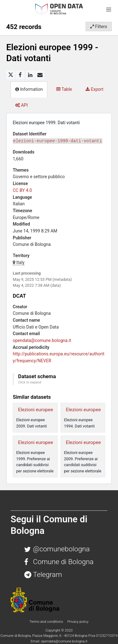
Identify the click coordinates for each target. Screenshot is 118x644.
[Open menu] (109, 9)
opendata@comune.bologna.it (42, 340)
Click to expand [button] (30, 382)
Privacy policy (78, 622)
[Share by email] (40, 75)
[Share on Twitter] (11, 75)
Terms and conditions (47, 622)
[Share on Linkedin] (30, 75)
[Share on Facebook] (20, 75)
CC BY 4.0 (22, 190)
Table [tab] (64, 89)
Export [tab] (94, 89)
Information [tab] (29, 89)
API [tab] (21, 105)
